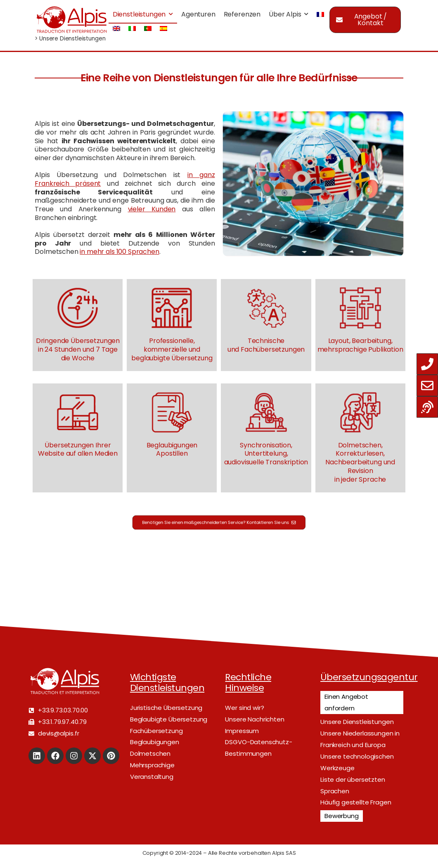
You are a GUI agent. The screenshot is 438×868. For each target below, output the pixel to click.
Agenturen (198, 14)
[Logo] (71, 20)
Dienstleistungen (139, 14)
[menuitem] (320, 15)
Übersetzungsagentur (369, 677)
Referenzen (242, 14)
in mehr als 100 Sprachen (119, 252)
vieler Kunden (152, 209)
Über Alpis (285, 14)
